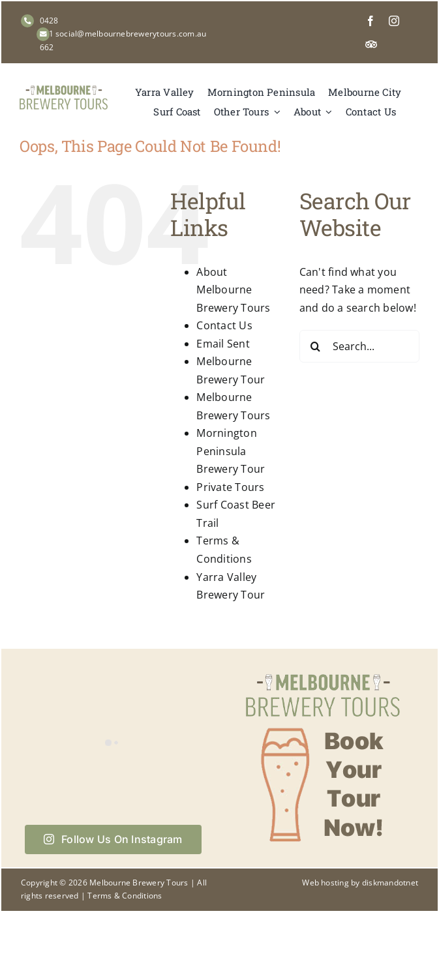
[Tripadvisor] (371, 44)
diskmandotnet (390, 883)
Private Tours (230, 487)
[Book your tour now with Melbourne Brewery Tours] (323, 673)
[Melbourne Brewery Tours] (64, 91)
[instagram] (394, 21)
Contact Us (224, 325)
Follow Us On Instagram (113, 839)
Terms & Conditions (125, 896)
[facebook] (371, 21)
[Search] (316, 346)
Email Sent (223, 344)
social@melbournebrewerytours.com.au (131, 34)
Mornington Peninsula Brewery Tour (231, 451)
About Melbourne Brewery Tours (233, 290)
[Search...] (359, 346)
